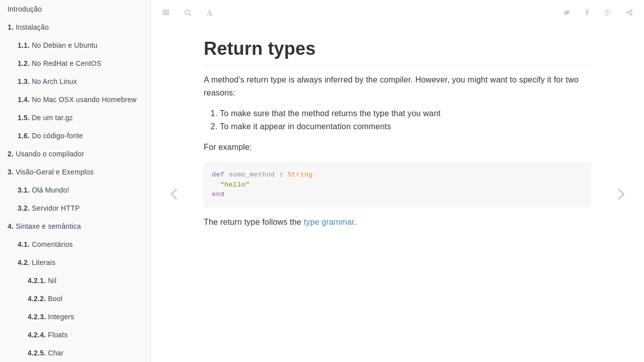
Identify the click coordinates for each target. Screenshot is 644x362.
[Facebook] (587, 13)
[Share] (629, 13)
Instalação (28, 27)
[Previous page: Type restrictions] (174, 194)
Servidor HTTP (49, 208)
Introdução (25, 9)
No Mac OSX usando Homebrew (77, 100)
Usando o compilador (46, 154)
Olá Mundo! (44, 190)
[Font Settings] (210, 13)
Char (46, 353)
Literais (36, 262)
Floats (48, 335)
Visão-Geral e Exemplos (51, 172)
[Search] (188, 13)
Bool (45, 299)
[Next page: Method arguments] (621, 194)
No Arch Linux (47, 81)
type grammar (329, 222)
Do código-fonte (50, 136)
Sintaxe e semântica (44, 226)
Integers (51, 317)
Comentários (45, 244)
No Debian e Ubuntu (58, 45)
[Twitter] (567, 13)
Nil (42, 281)
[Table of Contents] (166, 13)
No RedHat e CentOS (59, 63)
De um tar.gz (45, 118)
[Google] (608, 13)
